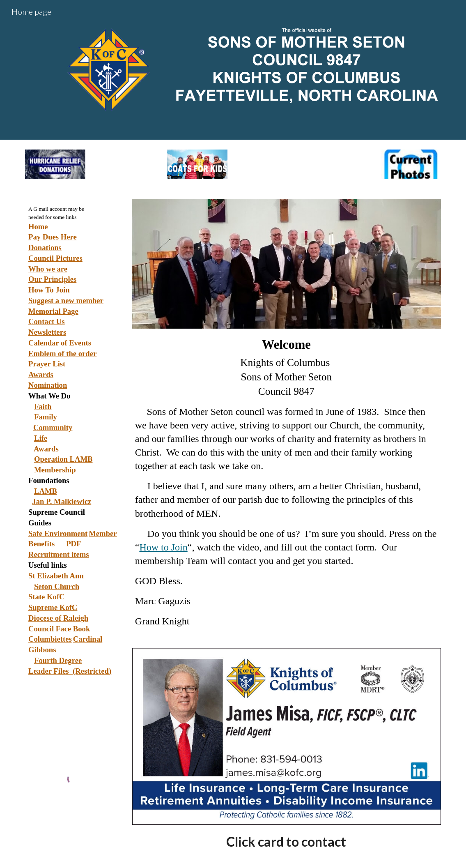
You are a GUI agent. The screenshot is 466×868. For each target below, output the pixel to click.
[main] (73, 484)
